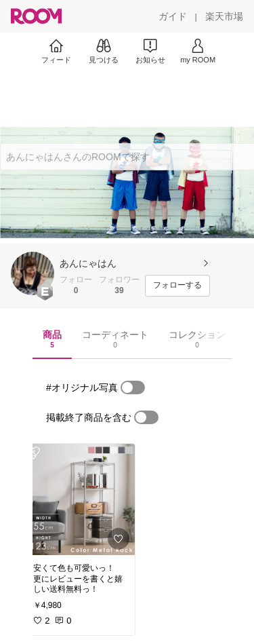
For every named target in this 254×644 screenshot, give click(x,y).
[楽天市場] (224, 16)
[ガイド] (173, 16)
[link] (80, 499)
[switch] (133, 387)
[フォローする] (177, 286)
